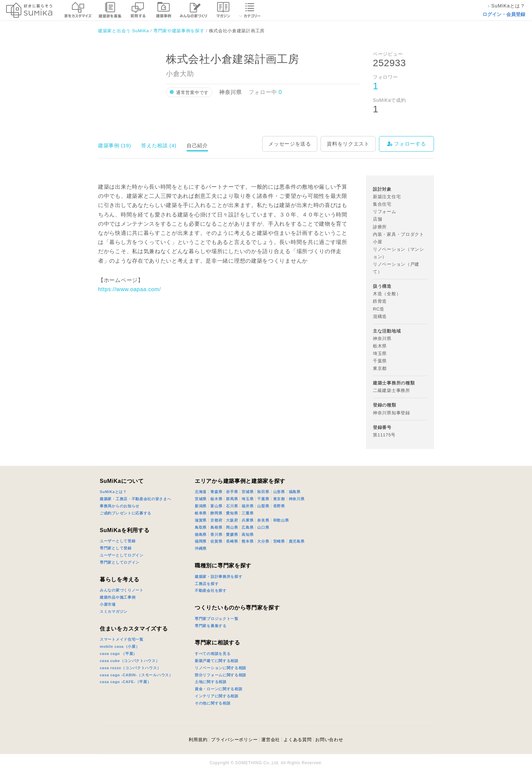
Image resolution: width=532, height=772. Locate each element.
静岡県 (216, 513)
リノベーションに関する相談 (221, 668)
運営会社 (271, 740)
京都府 (216, 520)
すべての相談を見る (213, 654)
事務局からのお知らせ (120, 506)
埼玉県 (248, 499)
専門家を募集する (211, 626)
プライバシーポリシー (234, 740)
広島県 (248, 527)
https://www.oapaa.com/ (129, 289)
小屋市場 (108, 604)
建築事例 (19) (115, 145)
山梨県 (263, 506)
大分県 (263, 541)
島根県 (216, 527)
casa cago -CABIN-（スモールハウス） (136, 675)
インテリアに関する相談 (217, 696)
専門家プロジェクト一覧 (217, 619)
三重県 (248, 513)
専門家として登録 (116, 548)
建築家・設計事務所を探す (218, 577)
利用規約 (198, 740)
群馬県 (232, 499)
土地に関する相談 (211, 682)
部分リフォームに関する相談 (221, 675)
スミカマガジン (114, 611)
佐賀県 (216, 541)
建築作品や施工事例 (118, 597)
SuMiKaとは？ (113, 492)
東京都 (279, 499)
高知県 (248, 534)
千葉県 (263, 499)
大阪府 (232, 520)
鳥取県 (201, 527)
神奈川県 (297, 499)
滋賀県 (201, 520)
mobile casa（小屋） (120, 646)
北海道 (201, 492)
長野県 (279, 506)
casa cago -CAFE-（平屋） (126, 682)
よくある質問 (298, 740)
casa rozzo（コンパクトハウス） (130, 668)
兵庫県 (248, 520)
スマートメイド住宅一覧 (122, 639)
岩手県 (232, 492)
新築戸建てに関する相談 (217, 661)
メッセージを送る (290, 144)
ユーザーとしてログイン (122, 555)
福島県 (295, 492)
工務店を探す (207, 584)
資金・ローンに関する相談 (218, 689)
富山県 (216, 506)
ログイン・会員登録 (504, 14)
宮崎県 (279, 541)
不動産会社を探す (211, 590)
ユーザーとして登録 (118, 541)
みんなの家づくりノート (122, 590)
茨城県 (201, 499)
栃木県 (216, 499)
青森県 (216, 492)
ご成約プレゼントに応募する (126, 513)
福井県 (248, 506)
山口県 (263, 527)
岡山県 (232, 527)
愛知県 (232, 513)
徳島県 (201, 534)
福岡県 (201, 541)
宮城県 (248, 492)
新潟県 (201, 506)
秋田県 (263, 492)
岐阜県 (201, 513)
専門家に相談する (217, 643)
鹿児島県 (297, 541)
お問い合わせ (329, 740)
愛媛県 (232, 534)
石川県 (232, 506)
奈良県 (263, 520)
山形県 (279, 492)
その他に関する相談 (213, 703)
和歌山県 (281, 520)
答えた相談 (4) (159, 145)
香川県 (216, 534)
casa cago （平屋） (118, 654)
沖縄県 (201, 548)
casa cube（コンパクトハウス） (130, 661)
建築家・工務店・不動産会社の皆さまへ (136, 499)
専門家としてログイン (120, 562)
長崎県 (232, 541)
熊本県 (248, 541)
